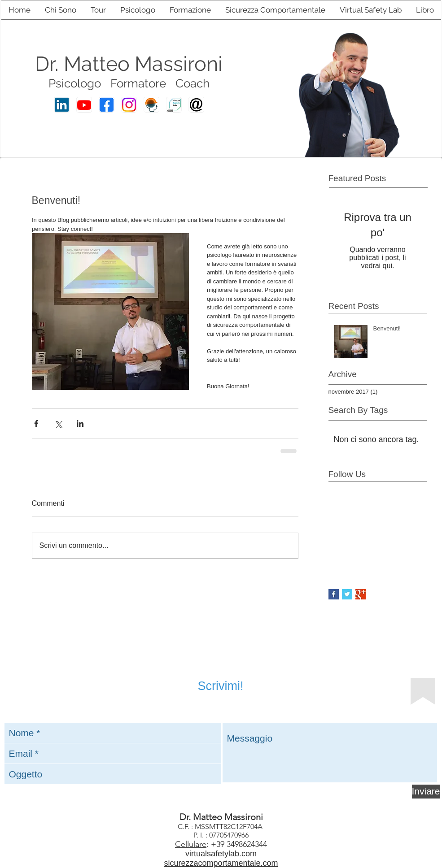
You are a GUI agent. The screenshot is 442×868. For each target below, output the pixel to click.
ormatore (141, 83)
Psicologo (75, 83)
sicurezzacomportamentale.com (221, 863)
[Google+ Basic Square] (361, 594)
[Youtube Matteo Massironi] (84, 105)
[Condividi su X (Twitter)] (58, 423)
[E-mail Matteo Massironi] (196, 105)
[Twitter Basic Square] (347, 594)
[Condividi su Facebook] (36, 423)
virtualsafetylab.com (221, 854)
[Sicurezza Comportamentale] (151, 105)
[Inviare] (426, 792)
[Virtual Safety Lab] (174, 105)
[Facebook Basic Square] (334, 594)
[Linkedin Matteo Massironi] (62, 105)
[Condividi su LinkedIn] (80, 423)
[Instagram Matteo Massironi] (129, 105)
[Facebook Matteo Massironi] (107, 105)
